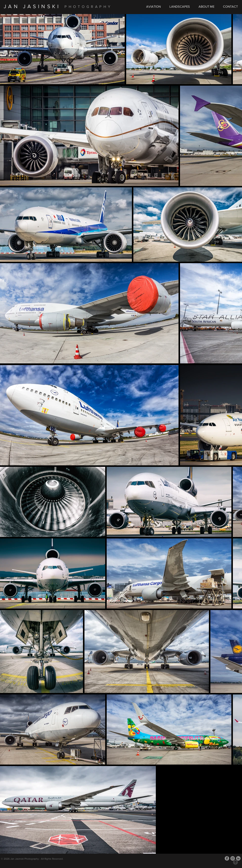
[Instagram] (233, 858)
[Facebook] (227, 858)
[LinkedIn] (238, 858)
